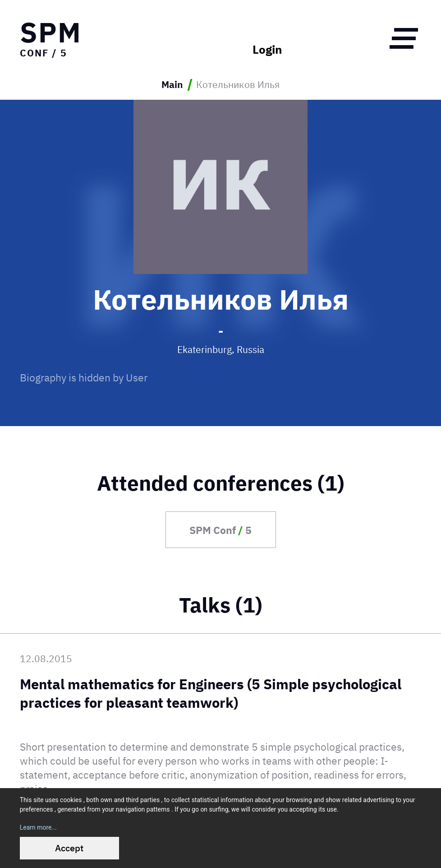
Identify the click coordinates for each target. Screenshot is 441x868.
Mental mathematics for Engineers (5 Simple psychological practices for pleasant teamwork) (211, 693)
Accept (69, 848)
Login (267, 50)
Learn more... (38, 827)
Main (172, 85)
